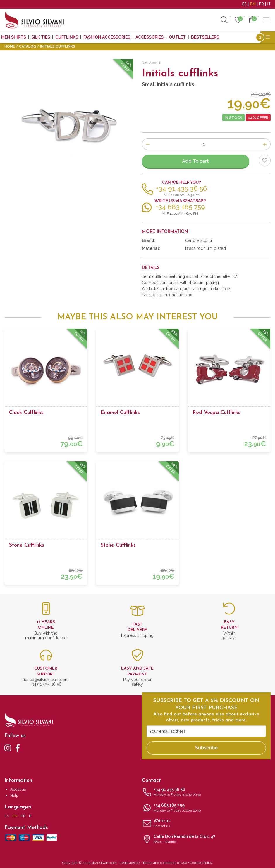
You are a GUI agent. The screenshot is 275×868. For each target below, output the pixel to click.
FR (261, 4)
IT (269, 4)
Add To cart (195, 161)
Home (10, 46)
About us (18, 789)
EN (253, 4)
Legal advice (130, 863)
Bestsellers (205, 37)
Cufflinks (67, 37)
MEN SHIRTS (14, 37)
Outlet (177, 37)
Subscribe (206, 748)
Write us (206, 824)
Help (14, 795)
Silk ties (41, 37)
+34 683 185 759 (206, 808)
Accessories (149, 37)
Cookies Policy (201, 863)
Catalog (27, 46)
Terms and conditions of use (165, 863)
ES (244, 4)
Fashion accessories (107, 37)
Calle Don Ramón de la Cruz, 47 (206, 839)
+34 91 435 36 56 (206, 792)
